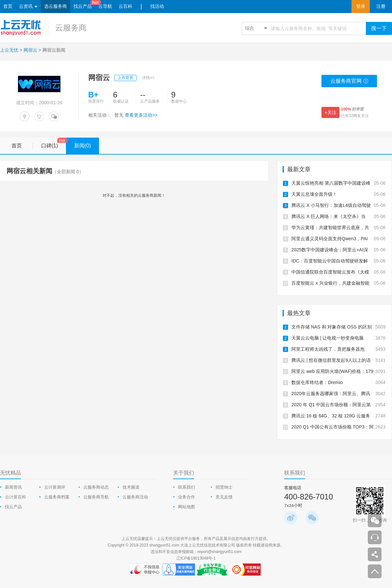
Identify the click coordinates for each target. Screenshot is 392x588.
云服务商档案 (57, 497)
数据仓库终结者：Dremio (338, 382)
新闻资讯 (13, 487)
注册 (381, 6)
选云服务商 (56, 6)
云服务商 (71, 28)
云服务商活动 (135, 497)
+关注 (330, 112)
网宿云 (30, 50)
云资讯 (28, 7)
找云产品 (83, 6)
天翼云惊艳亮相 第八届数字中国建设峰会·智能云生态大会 (338, 183)
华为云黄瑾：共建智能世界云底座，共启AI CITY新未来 (338, 227)
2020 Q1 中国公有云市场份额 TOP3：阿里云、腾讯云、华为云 (338, 427)
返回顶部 (375, 571)
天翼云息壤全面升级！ (338, 194)
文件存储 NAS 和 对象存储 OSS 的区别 (338, 327)
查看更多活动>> (141, 115)
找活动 (157, 6)
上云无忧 (9, 50)
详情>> (148, 78)
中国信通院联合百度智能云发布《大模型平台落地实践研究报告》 (338, 272)
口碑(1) (54, 143)
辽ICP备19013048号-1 (196, 558)
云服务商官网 (349, 83)
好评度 (352, 109)
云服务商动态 (96, 487)
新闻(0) (87, 146)
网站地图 (187, 507)
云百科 (125, 6)
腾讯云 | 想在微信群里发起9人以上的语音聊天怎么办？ (338, 360)
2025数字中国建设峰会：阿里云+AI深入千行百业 (338, 250)
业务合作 (187, 497)
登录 (361, 6)
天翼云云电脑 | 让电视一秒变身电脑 (338, 338)
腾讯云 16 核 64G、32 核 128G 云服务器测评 (338, 416)
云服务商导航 (96, 497)
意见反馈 (224, 497)
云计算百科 (16, 497)
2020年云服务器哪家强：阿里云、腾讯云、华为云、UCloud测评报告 (338, 394)
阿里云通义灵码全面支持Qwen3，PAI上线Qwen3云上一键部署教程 (338, 239)
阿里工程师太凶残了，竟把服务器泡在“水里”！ (338, 349)
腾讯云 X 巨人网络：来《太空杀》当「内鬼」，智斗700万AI (338, 216)
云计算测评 (55, 487)
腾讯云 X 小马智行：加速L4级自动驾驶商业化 (338, 205)
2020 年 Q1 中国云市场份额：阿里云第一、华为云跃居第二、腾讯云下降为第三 (338, 405)
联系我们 (187, 487)
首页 (8, 6)
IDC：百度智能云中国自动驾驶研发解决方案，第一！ (338, 261)
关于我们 (184, 473)
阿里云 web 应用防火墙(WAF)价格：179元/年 (338, 371)
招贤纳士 (224, 487)
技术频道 (131, 487)
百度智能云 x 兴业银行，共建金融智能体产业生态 (338, 283)
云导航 (105, 6)
